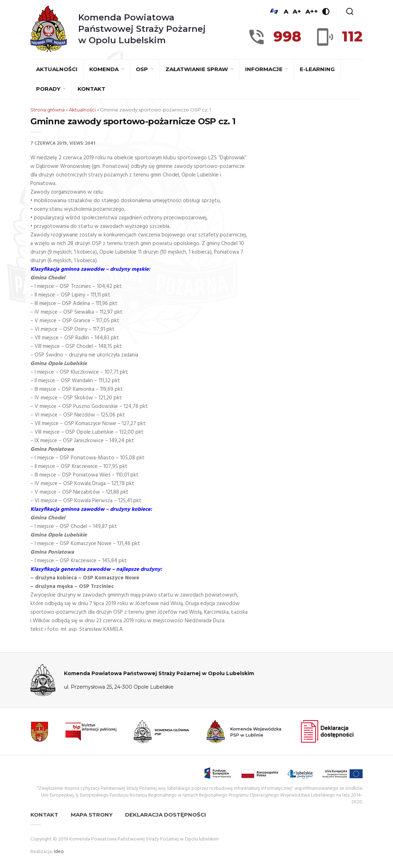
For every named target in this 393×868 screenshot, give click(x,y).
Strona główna (48, 110)
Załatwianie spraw (197, 69)
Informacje (265, 69)
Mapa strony (92, 815)
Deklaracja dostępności (166, 815)
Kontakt (91, 89)
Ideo (59, 852)
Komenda (105, 69)
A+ (297, 11)
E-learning (317, 69)
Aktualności (57, 69)
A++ (312, 11)
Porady (49, 89)
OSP (143, 69)
